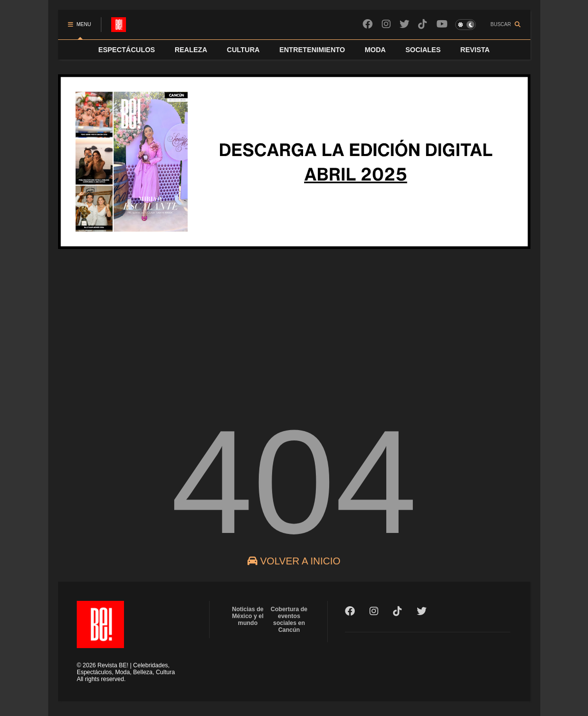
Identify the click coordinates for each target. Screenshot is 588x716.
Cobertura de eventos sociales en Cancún (289, 620)
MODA (375, 50)
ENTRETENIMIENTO (312, 50)
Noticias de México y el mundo (248, 616)
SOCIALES (423, 50)
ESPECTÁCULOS (127, 50)
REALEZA (191, 50)
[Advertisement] (294, 324)
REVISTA (475, 50)
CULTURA (243, 50)
